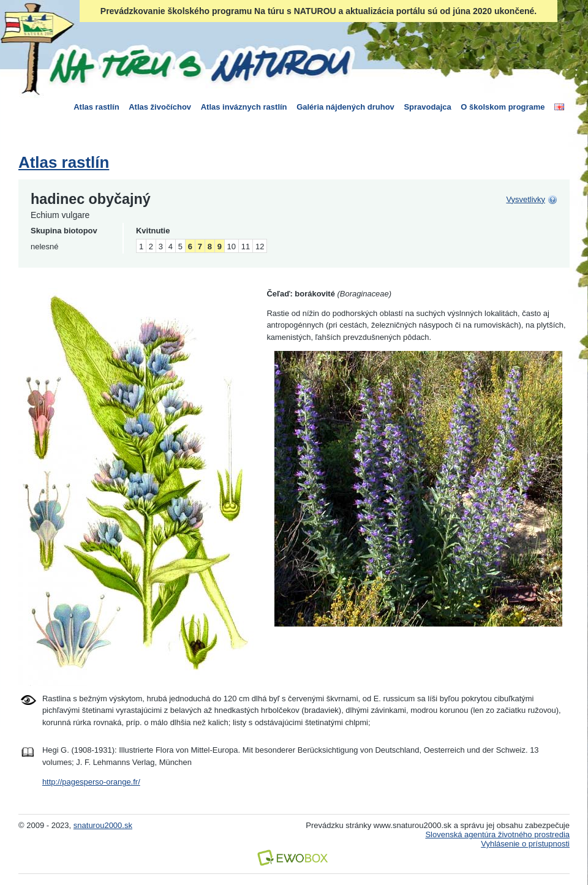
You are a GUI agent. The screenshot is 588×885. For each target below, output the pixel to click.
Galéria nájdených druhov (345, 107)
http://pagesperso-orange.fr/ (91, 782)
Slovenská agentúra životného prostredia (497, 834)
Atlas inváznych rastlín (244, 107)
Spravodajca (427, 107)
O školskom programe (503, 107)
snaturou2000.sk (103, 825)
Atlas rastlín (96, 107)
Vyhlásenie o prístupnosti (525, 844)
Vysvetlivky (526, 199)
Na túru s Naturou (199, 64)
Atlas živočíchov (160, 107)
